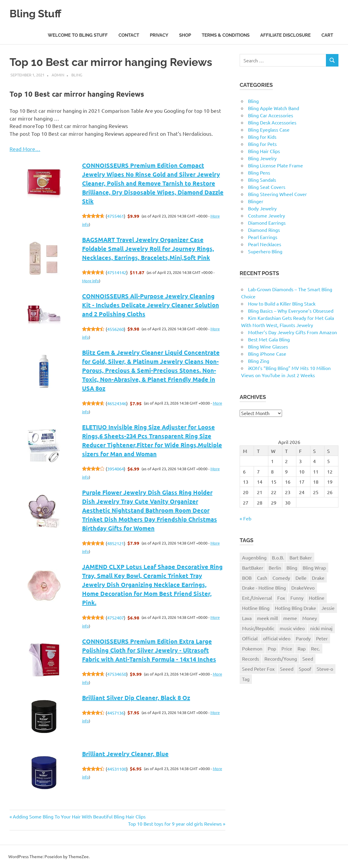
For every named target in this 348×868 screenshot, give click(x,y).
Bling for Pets (262, 144)
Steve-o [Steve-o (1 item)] (325, 669)
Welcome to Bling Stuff (78, 35)
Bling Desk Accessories (272, 122)
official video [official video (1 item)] (277, 638)
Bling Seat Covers (267, 187)
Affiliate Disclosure (285, 35)
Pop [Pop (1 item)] (272, 648)
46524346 (117, 403)
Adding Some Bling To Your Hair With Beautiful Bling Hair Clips (79, 816)
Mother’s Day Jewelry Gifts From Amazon (292, 332)
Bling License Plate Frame (275, 165)
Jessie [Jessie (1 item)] (328, 608)
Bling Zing (259, 361)
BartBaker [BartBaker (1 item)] (253, 568)
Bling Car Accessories (271, 115)
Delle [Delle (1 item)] (301, 578)
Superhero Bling (265, 251)
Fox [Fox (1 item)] (281, 598)
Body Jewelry (262, 208)
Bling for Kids (262, 137)
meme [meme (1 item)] (290, 618)
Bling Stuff (38, 13)
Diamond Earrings (267, 223)
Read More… (25, 149)
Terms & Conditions (226, 35)
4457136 (116, 713)
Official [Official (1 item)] (250, 638)
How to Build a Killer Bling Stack (282, 303)
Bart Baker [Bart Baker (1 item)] (301, 557)
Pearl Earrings (263, 237)
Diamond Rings (264, 230)
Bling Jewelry (262, 158)
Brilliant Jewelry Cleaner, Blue (125, 754)
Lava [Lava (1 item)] (247, 618)
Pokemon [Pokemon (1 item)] (252, 648)
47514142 (117, 272)
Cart (327, 35)
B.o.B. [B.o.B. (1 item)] (278, 557)
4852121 (116, 543)
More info (91, 281)
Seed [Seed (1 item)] (308, 659)
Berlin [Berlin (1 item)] (275, 568)
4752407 (116, 618)
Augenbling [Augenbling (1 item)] (254, 557)
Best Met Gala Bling (269, 339)
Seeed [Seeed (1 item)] (287, 669)
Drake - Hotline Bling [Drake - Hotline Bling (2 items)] (264, 588)
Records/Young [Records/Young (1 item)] (281, 659)
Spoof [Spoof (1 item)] (305, 669)
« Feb (245, 518)
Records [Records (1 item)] (251, 659)
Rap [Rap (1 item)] (302, 648)
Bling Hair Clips (264, 151)
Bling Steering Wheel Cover (277, 194)
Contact (129, 35)
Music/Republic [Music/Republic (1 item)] (258, 628)
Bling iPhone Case (267, 354)
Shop (185, 35)
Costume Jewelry (267, 215)
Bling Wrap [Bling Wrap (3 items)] (314, 568)
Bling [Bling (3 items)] (292, 568)
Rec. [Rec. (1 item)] (315, 648)
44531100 (117, 769)
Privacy (159, 35)
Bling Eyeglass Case (269, 129)
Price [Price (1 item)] (287, 648)
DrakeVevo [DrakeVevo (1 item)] (303, 588)
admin (58, 75)
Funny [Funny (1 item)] (297, 598)
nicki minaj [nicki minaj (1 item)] (321, 628)
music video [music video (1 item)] (292, 628)
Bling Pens (259, 172)
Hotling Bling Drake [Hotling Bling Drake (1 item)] (295, 608)
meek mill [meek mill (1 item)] (267, 618)
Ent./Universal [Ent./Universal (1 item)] (257, 598)
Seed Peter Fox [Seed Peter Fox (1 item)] (258, 669)
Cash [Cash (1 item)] (262, 578)
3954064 (116, 469)
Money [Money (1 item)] (310, 618)
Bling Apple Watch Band (274, 108)
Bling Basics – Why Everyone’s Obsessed (291, 311)
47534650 (117, 674)
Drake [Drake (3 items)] (318, 578)
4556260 (116, 329)
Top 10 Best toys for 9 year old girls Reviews (175, 824)
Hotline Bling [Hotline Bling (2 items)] (256, 608)
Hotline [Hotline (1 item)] (317, 598)
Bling (77, 75)
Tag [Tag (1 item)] (246, 679)
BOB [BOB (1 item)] (247, 578)
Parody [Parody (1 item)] (303, 638)
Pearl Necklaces (265, 244)
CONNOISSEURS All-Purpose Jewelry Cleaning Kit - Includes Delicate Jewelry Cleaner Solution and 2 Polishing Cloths (151, 305)
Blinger (256, 201)
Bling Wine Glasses (268, 346)
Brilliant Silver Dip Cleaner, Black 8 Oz (136, 698)
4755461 (116, 216)
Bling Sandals (262, 180)
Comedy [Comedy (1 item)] (281, 578)
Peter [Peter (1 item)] (322, 638)
